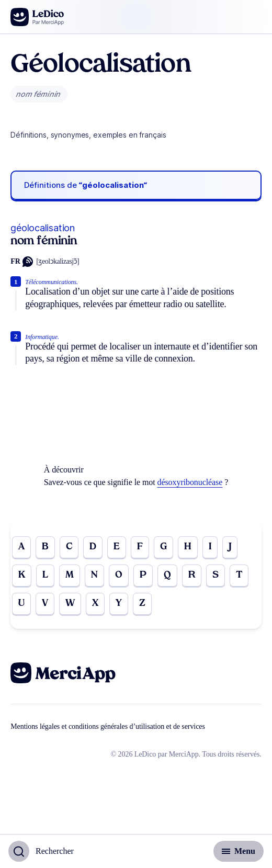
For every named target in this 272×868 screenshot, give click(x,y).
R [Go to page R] (192, 575)
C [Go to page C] (69, 547)
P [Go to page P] (143, 575)
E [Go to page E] (117, 547)
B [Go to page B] (45, 547)
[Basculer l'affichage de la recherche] (41, 851)
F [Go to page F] (140, 547)
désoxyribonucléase (190, 482)
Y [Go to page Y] (119, 604)
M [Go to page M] (70, 575)
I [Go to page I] (210, 547)
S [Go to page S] (216, 575)
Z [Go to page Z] (142, 604)
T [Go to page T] (239, 575)
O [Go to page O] (119, 575)
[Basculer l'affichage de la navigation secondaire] (239, 851)
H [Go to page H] (188, 547)
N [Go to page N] (94, 575)
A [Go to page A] (21, 547)
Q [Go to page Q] (167, 575)
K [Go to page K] (22, 575)
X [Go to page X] (95, 604)
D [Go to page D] (93, 547)
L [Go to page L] (45, 575)
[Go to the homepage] (37, 17)
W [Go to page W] (70, 604)
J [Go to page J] (230, 547)
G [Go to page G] (163, 547)
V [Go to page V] (45, 604)
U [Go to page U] (21, 604)
